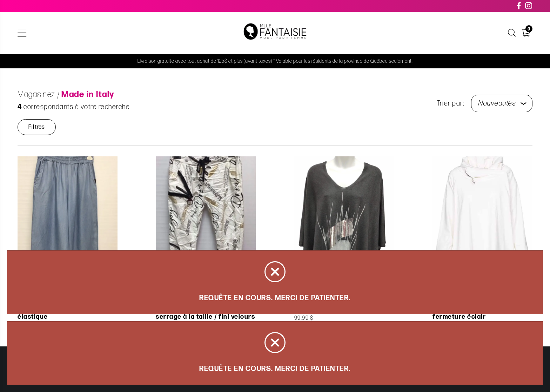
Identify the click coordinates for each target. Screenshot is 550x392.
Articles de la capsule (166, 33)
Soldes (218, 33)
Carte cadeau (352, 33)
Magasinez (110, 33)
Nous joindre (436, 33)
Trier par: (450, 103)
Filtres (37, 127)
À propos (394, 33)
